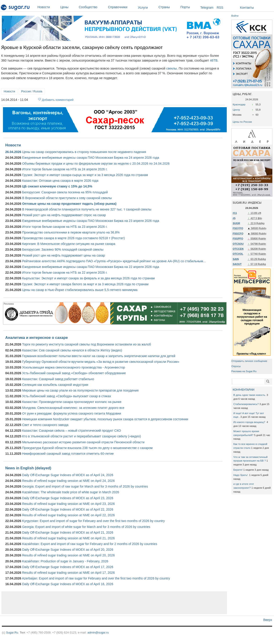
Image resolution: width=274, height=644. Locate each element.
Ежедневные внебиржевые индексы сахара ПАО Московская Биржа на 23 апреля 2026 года (91, 221)
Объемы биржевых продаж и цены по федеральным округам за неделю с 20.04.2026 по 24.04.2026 (96, 164)
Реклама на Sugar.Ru (244, 371)
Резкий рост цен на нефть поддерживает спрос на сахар (64, 215)
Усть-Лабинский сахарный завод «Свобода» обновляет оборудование (74, 373)
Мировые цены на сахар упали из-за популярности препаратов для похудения (80, 390)
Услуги (143, 8)
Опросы (236, 366)
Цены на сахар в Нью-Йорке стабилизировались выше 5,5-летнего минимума (80, 290)
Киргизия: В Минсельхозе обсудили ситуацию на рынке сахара (69, 244)
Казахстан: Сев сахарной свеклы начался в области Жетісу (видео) (72, 350)
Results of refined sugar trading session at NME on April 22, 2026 (68, 515)
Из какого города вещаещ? (250, 422)
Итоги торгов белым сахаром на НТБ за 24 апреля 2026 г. (65, 169)
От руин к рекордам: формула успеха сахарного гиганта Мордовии (72, 413)
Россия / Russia (32, 91)
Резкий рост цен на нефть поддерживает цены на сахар (64, 255)
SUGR (236, 223)
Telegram (207, 8)
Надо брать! (241, 475)
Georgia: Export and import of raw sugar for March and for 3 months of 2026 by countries (85, 486)
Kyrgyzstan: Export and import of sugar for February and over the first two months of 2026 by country (94, 521)
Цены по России (242, 122)
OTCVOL (238, 254)
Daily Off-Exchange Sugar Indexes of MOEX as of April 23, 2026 (68, 498)
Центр (236, 110)
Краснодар (239, 104)
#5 (234, 218)
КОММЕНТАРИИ (244, 390)
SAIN (236, 259)
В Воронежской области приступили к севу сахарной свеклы (67, 198)
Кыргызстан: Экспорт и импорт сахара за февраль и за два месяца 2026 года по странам (88, 278)
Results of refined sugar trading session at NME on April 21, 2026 (68, 538)
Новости (48, 7)
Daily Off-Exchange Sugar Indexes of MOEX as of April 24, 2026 (68, 475)
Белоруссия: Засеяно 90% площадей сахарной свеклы (63, 249)
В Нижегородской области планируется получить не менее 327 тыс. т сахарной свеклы (87, 209)
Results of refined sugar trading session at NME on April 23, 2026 (68, 504)
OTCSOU (238, 244)
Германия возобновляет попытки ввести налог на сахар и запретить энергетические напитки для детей (99, 356)
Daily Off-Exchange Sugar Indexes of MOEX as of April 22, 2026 (68, 509)
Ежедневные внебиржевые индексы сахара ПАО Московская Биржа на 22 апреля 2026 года (91, 267)
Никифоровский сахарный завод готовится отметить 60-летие (68, 454)
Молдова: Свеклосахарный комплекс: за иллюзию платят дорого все (73, 408)
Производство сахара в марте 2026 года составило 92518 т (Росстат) (74, 238)
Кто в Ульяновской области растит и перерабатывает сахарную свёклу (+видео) (82, 436)
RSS (220, 8)
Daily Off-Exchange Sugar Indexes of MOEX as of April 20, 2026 (68, 550)
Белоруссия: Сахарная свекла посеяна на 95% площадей (65, 192)
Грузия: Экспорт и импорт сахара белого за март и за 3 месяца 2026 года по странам (85, 284)
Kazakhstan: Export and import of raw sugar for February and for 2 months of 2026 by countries (90, 544)
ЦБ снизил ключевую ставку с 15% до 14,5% (57, 186)
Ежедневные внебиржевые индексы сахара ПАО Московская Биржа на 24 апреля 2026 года (91, 158)
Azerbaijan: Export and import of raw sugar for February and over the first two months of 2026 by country (96, 578)
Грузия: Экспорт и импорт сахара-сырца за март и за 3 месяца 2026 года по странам (85, 175)
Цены (68, 7)
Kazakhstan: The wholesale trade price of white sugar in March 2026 (71, 492)
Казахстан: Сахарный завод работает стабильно (58, 379)
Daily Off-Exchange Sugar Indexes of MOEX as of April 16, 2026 (68, 584)
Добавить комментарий (58, 100)
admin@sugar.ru (98, 632)
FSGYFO (238, 228)
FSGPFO (238, 239)
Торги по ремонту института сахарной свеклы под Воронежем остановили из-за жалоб (87, 344)
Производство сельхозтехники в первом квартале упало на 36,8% (71, 232)
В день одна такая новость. (250, 395)
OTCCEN (238, 249)
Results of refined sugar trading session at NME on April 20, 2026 (68, 555)
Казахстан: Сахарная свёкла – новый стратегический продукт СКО (72, 431)
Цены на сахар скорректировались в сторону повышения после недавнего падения (84, 152)
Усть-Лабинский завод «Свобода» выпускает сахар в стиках (67, 396)
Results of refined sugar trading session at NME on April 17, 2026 (68, 573)
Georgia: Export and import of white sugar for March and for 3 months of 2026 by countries (86, 527)
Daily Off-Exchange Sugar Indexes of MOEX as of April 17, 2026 (68, 567)
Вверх (268, 620)
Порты (189, 7)
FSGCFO (238, 234)
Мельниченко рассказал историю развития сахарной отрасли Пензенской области (83, 442)
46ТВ (214, 60)
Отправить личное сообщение (249, 361)
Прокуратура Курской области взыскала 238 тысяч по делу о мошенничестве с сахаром (87, 448)
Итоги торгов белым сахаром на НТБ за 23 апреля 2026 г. (65, 227)
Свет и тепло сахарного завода (45, 425)
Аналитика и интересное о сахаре (37, 338)
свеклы (172, 68)
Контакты (247, 8)
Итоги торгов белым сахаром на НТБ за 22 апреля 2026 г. (65, 273)
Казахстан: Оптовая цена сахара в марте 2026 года (60, 181)
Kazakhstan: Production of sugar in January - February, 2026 (65, 561)
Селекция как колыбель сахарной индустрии (55, 385)
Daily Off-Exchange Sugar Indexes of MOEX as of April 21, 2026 (68, 532)
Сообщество (92, 7)
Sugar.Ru (12, 632)
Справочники (122, 7)
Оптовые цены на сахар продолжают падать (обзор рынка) (69, 204)
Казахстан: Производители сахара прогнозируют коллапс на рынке (72, 402)
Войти (235, 16)
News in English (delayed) (28, 468)
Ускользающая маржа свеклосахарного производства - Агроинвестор (74, 367)
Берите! (238, 470)
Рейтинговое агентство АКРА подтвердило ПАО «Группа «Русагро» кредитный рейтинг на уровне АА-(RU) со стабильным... (114, 261)
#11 (235, 213)
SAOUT (237, 264)
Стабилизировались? (246, 404)
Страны (168, 7)
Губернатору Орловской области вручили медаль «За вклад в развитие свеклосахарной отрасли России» (101, 362)
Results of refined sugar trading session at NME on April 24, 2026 (68, 481)
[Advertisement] (114, 603)
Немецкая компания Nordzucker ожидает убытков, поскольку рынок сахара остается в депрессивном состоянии (105, 419)
